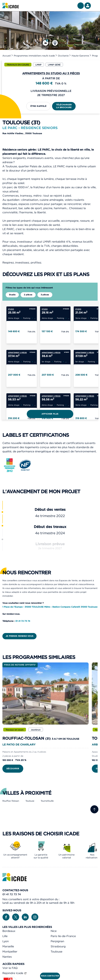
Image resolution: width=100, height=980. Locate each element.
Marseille (8, 946)
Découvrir (13, 769)
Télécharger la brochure (64, 106)
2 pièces (28, 295)
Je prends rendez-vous (19, 636)
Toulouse (30, 801)
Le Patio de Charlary (19, 744)
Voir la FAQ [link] (10, 968)
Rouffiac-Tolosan (11, 801)
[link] (11, 6)
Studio (12, 295)
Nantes (7, 957)
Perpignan (57, 941)
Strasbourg (58, 946)
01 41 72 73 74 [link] (12, 894)
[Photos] (46, 44)
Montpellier (10, 952)
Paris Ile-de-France (63, 936)
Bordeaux (9, 931)
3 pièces (45, 295)
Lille (5, 936)
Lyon (6, 941)
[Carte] (55, 44)
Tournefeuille (47, 801)
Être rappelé (38, 106)
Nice (54, 931)
